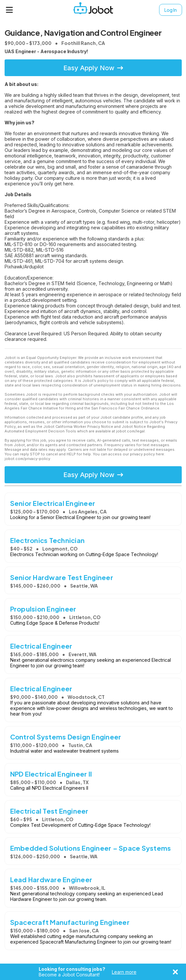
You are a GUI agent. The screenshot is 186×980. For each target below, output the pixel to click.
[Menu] (10, 10)
